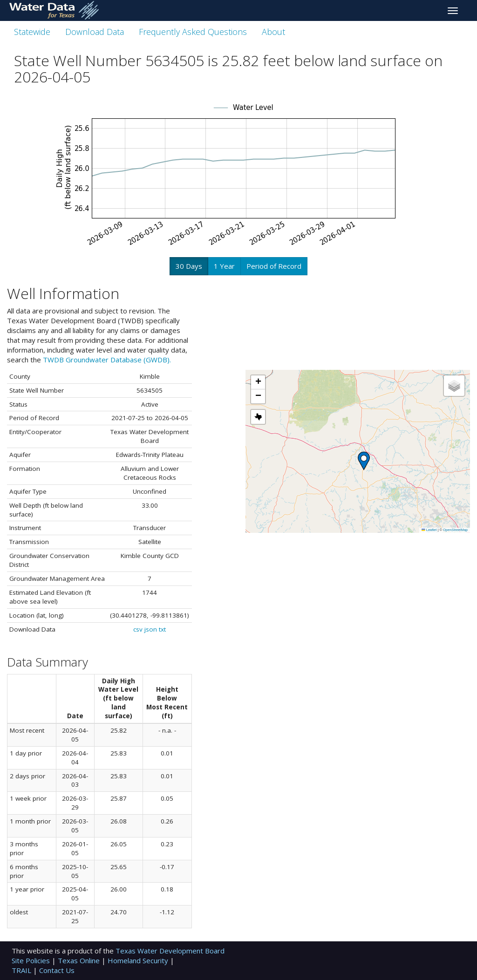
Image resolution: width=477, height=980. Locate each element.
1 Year (224, 266)
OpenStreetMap (455, 530)
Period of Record (274, 266)
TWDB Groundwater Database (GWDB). (107, 360)
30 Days (189, 266)
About (273, 32)
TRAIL (22, 970)
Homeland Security (139, 960)
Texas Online (80, 960)
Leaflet (429, 530)
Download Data (95, 32)
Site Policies (32, 960)
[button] (364, 461)
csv (138, 629)
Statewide (32, 32)
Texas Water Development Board (170, 951)
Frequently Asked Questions (193, 32)
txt (162, 629)
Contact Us (57, 970)
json (151, 629)
